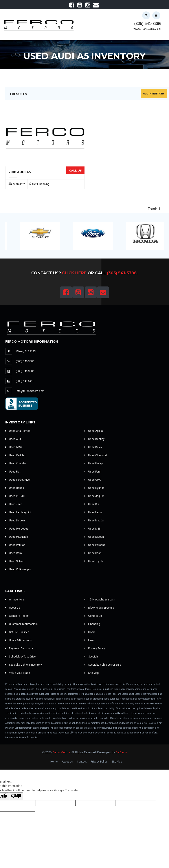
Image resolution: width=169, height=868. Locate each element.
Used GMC (93, 480)
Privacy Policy (95, 648)
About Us (13, 608)
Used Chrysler (16, 464)
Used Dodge (94, 464)
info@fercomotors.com (30, 391)
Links (90, 640)
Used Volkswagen (18, 569)
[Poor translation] (16, 796)
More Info (19, 184)
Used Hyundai (95, 488)
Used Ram (14, 553)
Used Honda (15, 488)
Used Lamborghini (18, 512)
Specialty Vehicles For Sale (103, 665)
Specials (92, 657)
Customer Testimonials (21, 624)
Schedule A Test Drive (20, 657)
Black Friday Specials (99, 608)
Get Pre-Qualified (17, 632)
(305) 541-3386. (122, 273)
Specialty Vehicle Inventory (24, 665)
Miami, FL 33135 (26, 351)
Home (90, 632)
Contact (82, 762)
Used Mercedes (17, 529)
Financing (92, 624)
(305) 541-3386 (148, 24)
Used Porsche (95, 545)
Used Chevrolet (96, 455)
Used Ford (93, 472)
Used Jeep (14, 504)
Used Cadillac (16, 455)
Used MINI (93, 529)
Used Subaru (15, 561)
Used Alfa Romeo (18, 431)
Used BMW (14, 447)
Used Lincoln (15, 521)
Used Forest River (18, 480)
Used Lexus (94, 512)
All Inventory (154, 94)
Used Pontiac (15, 545)
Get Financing (41, 184)
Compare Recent (17, 616)
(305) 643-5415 (25, 381)
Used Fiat (13, 472)
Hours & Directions (18, 640)
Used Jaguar (94, 496)
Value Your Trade (18, 673)
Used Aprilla (94, 431)
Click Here (74, 273)
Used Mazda (94, 521)
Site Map (92, 673)
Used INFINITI (15, 496)
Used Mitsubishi (17, 537)
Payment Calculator (19, 648)
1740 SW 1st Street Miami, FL (147, 29)
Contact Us (93, 616)
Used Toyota (94, 561)
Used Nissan (94, 537)
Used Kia (92, 504)
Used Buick (93, 447)
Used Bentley (95, 439)
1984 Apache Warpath (100, 600)
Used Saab (93, 553)
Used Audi (13, 439)
